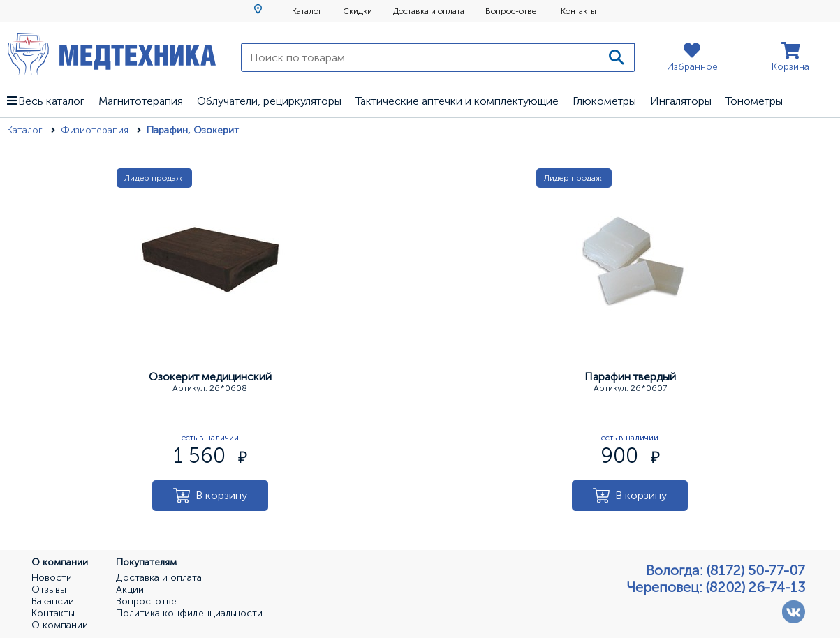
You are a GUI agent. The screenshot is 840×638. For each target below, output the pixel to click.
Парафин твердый (630, 377)
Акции (130, 590)
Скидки (358, 11)
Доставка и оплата (429, 11)
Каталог (307, 11)
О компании (60, 625)
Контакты (579, 11)
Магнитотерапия (141, 101)
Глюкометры (604, 101)
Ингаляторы (681, 101)
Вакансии (53, 602)
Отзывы (49, 590)
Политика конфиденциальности (189, 614)
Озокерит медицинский (210, 377)
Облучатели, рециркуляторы (269, 101)
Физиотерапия (96, 130)
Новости (52, 578)
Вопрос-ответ (513, 11)
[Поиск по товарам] (421, 57)
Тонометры (754, 101)
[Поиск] (617, 57)
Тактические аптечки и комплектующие (457, 101)
